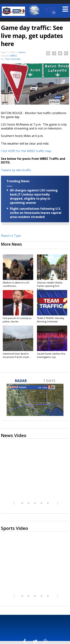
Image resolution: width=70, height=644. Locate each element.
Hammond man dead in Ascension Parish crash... (17, 355)
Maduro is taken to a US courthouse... (16, 284)
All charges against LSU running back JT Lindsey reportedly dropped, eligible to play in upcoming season (34, 196)
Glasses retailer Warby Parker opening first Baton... (50, 286)
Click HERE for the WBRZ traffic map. (26, 151)
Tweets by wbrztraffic (16, 170)
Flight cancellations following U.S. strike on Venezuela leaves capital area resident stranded (36, 213)
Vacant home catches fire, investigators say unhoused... (51, 357)
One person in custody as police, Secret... (17, 320)
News (22, 52)
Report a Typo (11, 236)
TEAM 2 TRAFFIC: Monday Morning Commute (51, 320)
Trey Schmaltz (13, 59)
